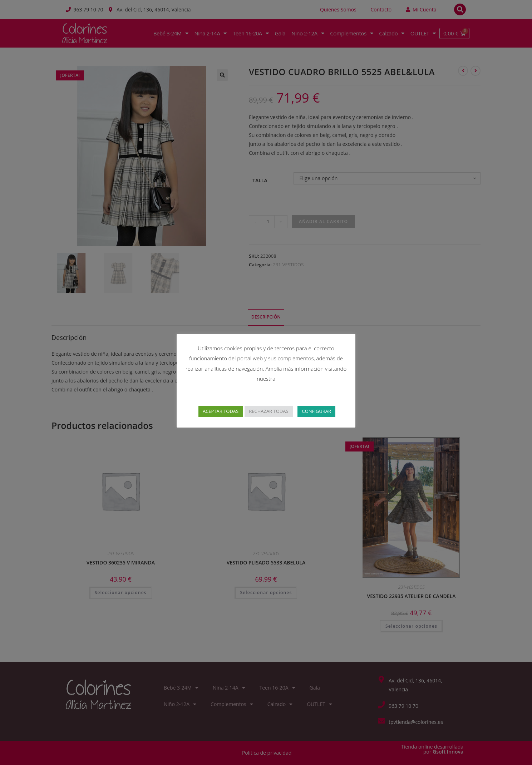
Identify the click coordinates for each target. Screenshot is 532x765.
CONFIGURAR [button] (316, 411)
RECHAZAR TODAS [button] (269, 411)
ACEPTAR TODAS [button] (221, 411)
